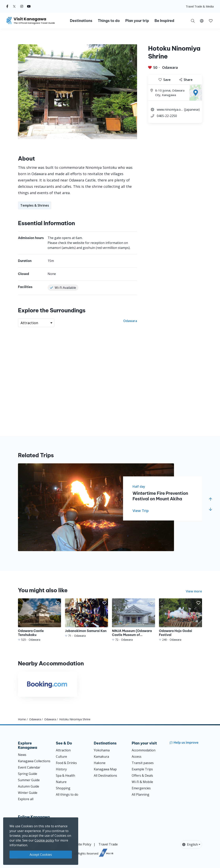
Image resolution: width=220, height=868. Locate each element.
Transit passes (143, 763)
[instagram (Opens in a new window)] (22, 6)
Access (137, 757)
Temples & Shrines (35, 205)
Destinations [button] (81, 21)
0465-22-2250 (167, 116)
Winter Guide (28, 793)
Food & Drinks (66, 763)
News (22, 755)
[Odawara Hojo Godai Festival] (181, 620)
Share (186, 80)
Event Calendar (29, 767)
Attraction (63, 750)
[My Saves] (211, 21)
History (61, 769)
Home (22, 719)
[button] (202, 21)
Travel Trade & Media (200, 6)
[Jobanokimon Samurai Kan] (86, 618)
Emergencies (141, 788)
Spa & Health (65, 775)
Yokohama (102, 750)
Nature (61, 782)
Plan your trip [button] (137, 21)
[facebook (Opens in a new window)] (7, 6)
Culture (61, 757)
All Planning (141, 794)
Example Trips (142, 769)
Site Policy (84, 844)
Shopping (63, 788)
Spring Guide (28, 774)
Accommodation (144, 750)
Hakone (100, 763)
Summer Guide (29, 780)
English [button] (190, 844)
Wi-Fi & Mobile (142, 782)
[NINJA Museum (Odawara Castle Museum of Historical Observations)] (134, 620)
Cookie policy (44, 840)
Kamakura (101, 757)
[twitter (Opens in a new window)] (14, 6)
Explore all (26, 799)
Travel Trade (108, 844)
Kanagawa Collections (34, 761)
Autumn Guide (29, 786)
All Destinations (105, 775)
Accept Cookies (41, 855)
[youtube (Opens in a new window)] (29, 6)
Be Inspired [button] (164, 21)
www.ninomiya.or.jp (170, 110)
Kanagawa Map (105, 769)
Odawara (170, 67)
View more (194, 591)
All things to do (67, 794)
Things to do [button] (109, 21)
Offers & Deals (142, 775)
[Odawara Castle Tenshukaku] (39, 620)
